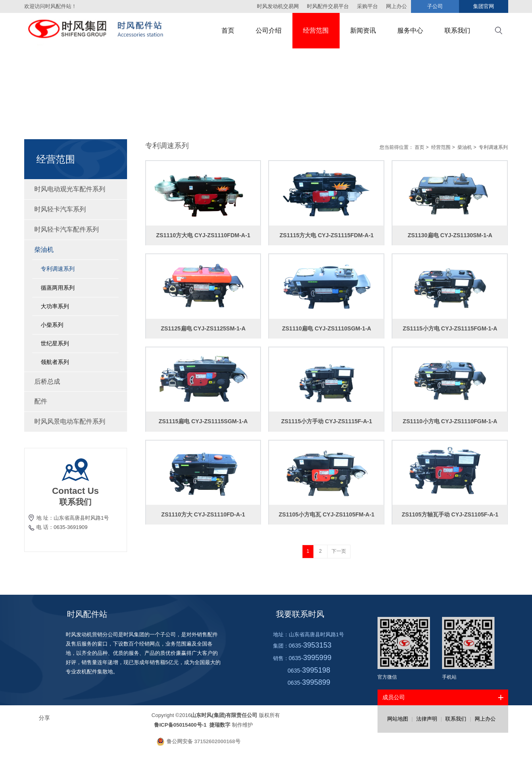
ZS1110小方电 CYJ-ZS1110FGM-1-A (450, 421)
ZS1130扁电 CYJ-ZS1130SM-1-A (450, 235)
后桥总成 (75, 381)
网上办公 (485, 719)
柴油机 (75, 250)
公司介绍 (269, 30)
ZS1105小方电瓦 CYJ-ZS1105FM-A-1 (327, 514)
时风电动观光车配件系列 (75, 189)
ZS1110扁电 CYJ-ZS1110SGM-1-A (327, 328)
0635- (310, 646)
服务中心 (410, 30)
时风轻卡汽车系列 (75, 209)
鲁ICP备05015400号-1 (181, 725)
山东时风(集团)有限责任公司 (224, 715)
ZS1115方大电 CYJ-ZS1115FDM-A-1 (327, 235)
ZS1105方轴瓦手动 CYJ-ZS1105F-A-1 (450, 514)
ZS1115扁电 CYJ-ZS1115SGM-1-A (203, 421)
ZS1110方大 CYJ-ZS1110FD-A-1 (203, 514)
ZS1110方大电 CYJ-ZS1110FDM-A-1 (203, 235)
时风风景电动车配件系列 (75, 421)
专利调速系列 (58, 269)
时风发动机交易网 (278, 6)
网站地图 (398, 719)
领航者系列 (55, 362)
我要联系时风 (300, 614)
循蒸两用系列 (58, 288)
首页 (228, 30)
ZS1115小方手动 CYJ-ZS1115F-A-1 (327, 421)
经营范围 (316, 30)
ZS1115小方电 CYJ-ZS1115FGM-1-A (450, 328)
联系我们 (457, 30)
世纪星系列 (55, 343)
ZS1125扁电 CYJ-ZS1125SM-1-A (203, 328)
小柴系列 (52, 325)
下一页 (339, 551)
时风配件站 (87, 614)
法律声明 (427, 719)
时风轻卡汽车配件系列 (75, 229)
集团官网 (484, 6)
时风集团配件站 (103, 31)
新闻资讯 (363, 30)
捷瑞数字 (219, 725)
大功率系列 (55, 306)
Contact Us (75, 491)
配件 (75, 401)
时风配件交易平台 (328, 6)
